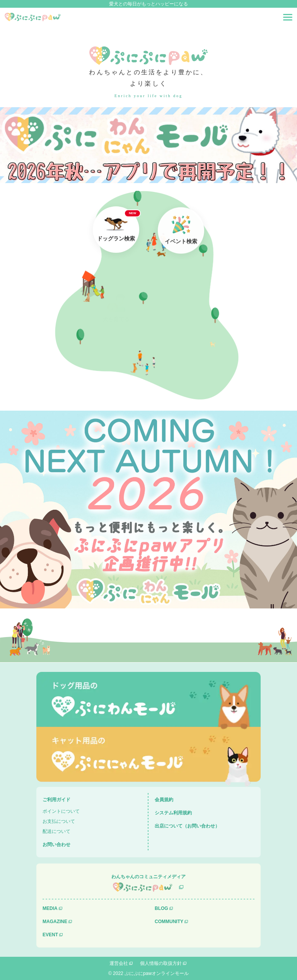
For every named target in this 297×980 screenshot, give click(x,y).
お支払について (59, 821)
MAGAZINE (55, 922)
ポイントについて (61, 811)
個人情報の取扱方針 (161, 963)
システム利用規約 (173, 813)
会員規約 (164, 800)
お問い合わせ (56, 845)
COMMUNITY (169, 922)
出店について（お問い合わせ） (187, 826)
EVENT (50, 935)
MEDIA (50, 908)
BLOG (161, 908)
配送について (56, 831)
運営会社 (119, 963)
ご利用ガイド (56, 800)
